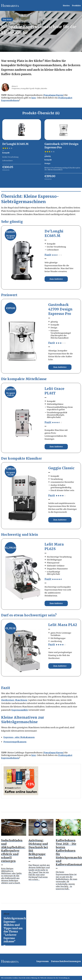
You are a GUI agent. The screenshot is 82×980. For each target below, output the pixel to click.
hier (34, 98)
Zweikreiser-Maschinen (14, 700)
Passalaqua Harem (53, 95)
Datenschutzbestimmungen (66, 961)
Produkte (76, 6)
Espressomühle (20, 710)
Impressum (43, 961)
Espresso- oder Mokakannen (19, 737)
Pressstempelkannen (15, 742)
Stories (66, 6)
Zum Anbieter (56, 279)
